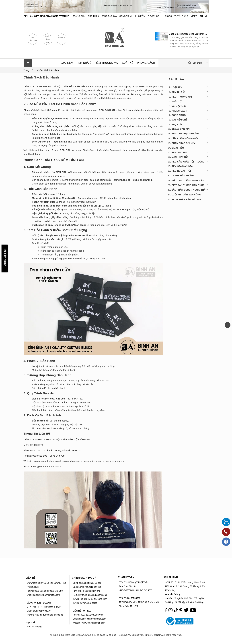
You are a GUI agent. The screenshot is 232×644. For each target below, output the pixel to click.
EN (201, 16)
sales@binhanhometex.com (93, 619)
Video (194, 16)
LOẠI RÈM (67, 63)
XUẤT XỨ (128, 63)
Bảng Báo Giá (109, 16)
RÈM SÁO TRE (180, 152)
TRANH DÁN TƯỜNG (183, 176)
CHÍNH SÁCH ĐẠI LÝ (84, 578)
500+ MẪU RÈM (33, 39)
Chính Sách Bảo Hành (41, 77)
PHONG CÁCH (146, 63)
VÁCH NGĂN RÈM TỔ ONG (186, 199)
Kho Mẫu (140, 16)
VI (206, 16)
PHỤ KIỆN (177, 124)
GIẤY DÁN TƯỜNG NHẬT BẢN (188, 180)
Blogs (168, 16)
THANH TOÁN (126, 577)
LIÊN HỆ (31, 578)
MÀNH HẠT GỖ (180, 157)
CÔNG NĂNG (179, 115)
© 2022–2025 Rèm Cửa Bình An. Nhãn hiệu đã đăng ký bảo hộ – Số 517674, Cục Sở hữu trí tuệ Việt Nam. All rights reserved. (116, 635)
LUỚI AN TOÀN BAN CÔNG (186, 195)
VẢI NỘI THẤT (179, 106)
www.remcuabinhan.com (46, 461)
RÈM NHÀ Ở (84, 63)
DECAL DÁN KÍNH (181, 129)
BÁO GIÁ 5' (62, 39)
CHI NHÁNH (171, 577)
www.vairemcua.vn (94, 461)
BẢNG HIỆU (178, 148)
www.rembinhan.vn (72, 461)
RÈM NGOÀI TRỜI (181, 171)
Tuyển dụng (181, 16)
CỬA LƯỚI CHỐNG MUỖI (185, 138)
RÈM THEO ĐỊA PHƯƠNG (185, 134)
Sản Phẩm (176, 79)
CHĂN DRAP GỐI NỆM (184, 143)
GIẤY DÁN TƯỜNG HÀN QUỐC (188, 185)
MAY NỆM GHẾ (179, 120)
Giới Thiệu (93, 16)
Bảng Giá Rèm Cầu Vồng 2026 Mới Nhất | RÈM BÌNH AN (188, 34)
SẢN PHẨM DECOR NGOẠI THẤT (189, 190)
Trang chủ (79, 16)
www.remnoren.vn (116, 461)
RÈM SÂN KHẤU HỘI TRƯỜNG (188, 162)
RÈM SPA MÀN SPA (182, 166)
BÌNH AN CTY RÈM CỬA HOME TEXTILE (46, 16)
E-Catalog (153, 16)
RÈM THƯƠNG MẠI (107, 63)
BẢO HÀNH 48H (47, 39)
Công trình (126, 16)
